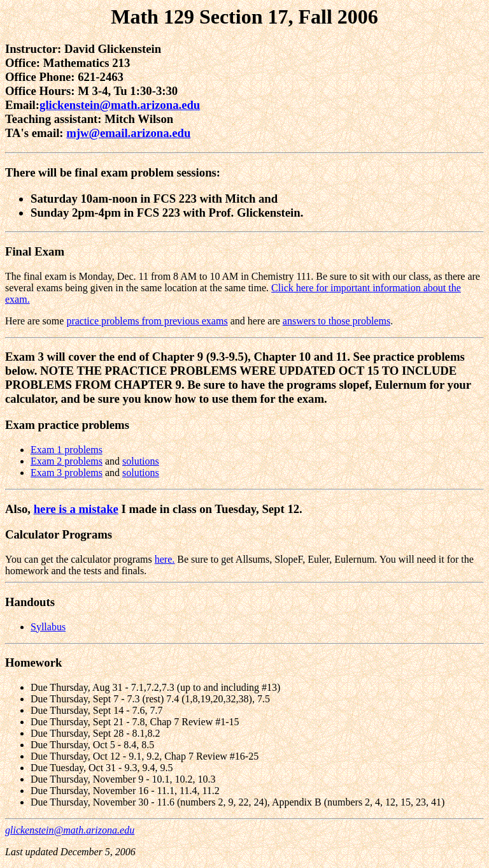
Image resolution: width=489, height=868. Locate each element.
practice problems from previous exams (147, 321)
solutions (141, 461)
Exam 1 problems (67, 450)
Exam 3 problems (67, 473)
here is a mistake (76, 509)
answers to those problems (337, 321)
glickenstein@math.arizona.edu (120, 105)
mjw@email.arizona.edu (128, 133)
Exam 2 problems (67, 461)
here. (165, 559)
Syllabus (48, 627)
